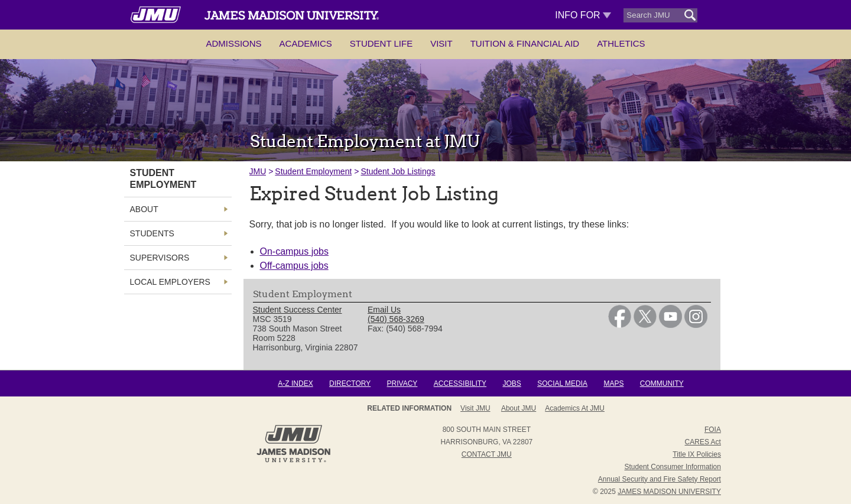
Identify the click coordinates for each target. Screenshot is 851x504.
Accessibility (460, 383)
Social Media (562, 383)
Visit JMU (475, 408)
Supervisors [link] (160, 258)
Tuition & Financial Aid (525, 43)
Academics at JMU (575, 408)
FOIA (713, 430)
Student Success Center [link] (298, 310)
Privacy (402, 383)
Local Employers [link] (170, 282)
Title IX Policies (697, 454)
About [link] (144, 209)
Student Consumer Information (673, 467)
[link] (620, 325)
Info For (583, 15)
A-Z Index (295, 383)
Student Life (381, 43)
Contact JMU (487, 454)
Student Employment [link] (163, 179)
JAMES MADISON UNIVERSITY (669, 492)
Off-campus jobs (294, 266)
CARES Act (703, 442)
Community (662, 383)
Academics (306, 43)
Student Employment (313, 171)
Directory (350, 383)
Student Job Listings (398, 171)
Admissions (233, 43)
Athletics (621, 43)
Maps (613, 383)
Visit (441, 43)
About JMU (519, 408)
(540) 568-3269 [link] (396, 319)
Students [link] (152, 233)
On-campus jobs (295, 251)
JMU (258, 171)
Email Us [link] (384, 310)
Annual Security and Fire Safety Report (660, 479)
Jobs (511, 383)
